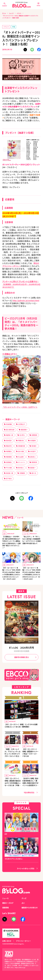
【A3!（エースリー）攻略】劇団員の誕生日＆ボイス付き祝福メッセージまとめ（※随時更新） (13, 782)
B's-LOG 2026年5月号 (22, 648)
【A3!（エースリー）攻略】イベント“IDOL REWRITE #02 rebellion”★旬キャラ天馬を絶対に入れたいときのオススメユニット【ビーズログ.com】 (11, 573)
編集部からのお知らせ (30, 907)
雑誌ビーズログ (8, 903)
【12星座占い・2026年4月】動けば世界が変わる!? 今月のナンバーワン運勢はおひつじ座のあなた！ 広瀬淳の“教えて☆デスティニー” (11, 542)
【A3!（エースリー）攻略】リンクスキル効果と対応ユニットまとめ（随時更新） (21, 725)
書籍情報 (6, 907)
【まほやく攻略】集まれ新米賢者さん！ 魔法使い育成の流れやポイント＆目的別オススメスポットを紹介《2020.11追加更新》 (30, 782)
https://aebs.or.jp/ (20, 967)
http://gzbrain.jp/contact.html (26, 300)
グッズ (24, 898)
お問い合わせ (7, 941)
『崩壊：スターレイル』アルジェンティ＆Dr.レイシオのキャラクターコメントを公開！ (13, 753)
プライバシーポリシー (23, 941)
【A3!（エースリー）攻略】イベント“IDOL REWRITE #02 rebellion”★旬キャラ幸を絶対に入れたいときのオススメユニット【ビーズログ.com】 (31, 573)
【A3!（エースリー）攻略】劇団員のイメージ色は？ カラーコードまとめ (30, 753)
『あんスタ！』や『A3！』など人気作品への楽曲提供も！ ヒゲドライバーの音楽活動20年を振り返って (31, 540)
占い (23, 903)
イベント (19, 13)
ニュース (11, 13)
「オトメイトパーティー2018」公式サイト (20, 407)
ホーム (4, 13)
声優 (14, 27)
